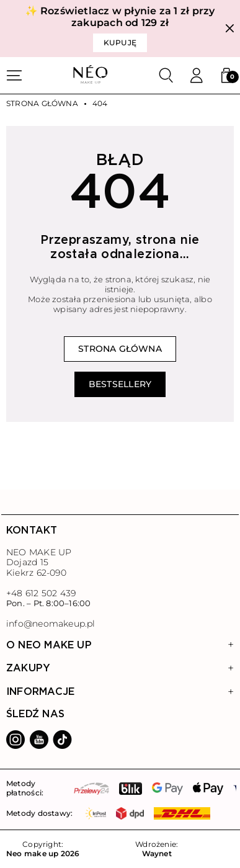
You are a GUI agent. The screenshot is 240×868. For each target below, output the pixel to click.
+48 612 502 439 (41, 593)
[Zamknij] (230, 29)
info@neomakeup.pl (51, 624)
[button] (226, 76)
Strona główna (42, 104)
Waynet (157, 854)
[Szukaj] (166, 76)
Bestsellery (120, 384)
